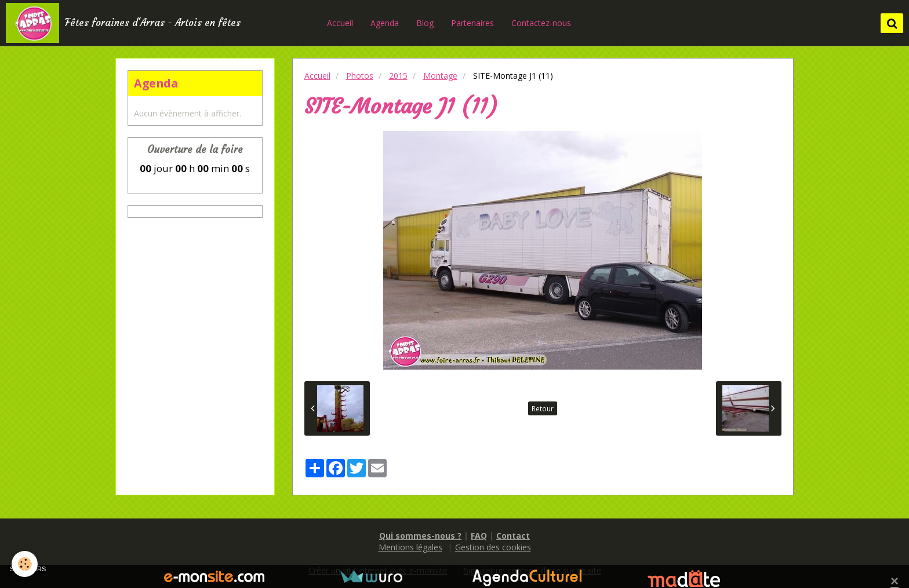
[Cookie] (25, 564)
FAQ (479, 536)
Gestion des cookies (493, 547)
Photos (360, 76)
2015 (398, 76)
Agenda (385, 23)
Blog (425, 23)
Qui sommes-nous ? (420, 536)
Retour (543, 408)
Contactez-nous (541, 23)
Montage (440, 76)
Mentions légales (410, 547)
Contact (513, 536)
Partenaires (472, 23)
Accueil (340, 23)
